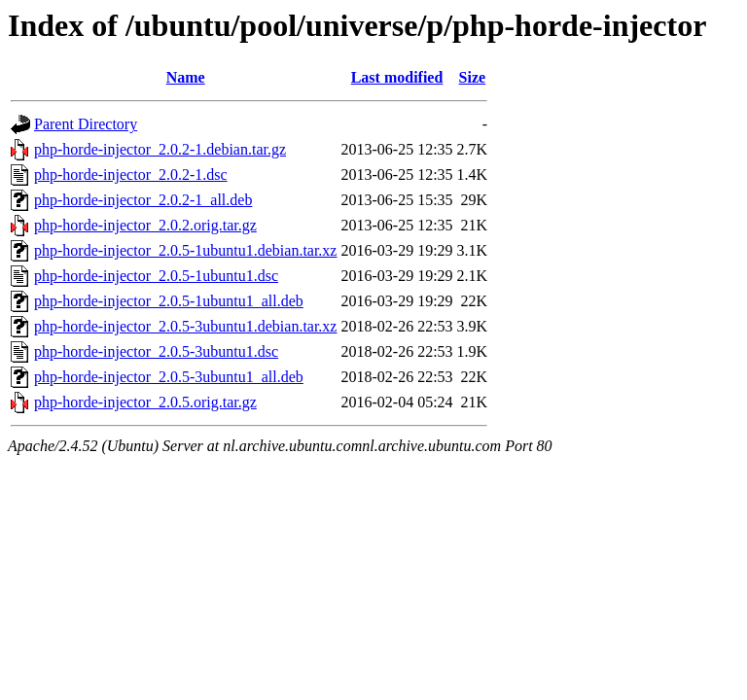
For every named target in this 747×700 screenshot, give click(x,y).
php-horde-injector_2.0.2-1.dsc (131, 175)
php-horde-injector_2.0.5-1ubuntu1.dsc (156, 276)
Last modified (397, 77)
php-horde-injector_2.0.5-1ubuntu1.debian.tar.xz (185, 250)
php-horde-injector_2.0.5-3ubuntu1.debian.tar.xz (185, 326)
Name (186, 77)
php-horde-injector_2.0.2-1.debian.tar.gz (160, 149)
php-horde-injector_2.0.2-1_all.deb (143, 200)
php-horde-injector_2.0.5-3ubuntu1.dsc (156, 351)
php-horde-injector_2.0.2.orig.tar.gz (145, 225)
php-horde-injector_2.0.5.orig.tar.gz (145, 402)
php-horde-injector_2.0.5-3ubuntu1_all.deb (169, 377)
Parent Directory (86, 124)
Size (473, 77)
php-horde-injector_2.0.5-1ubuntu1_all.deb (169, 301)
